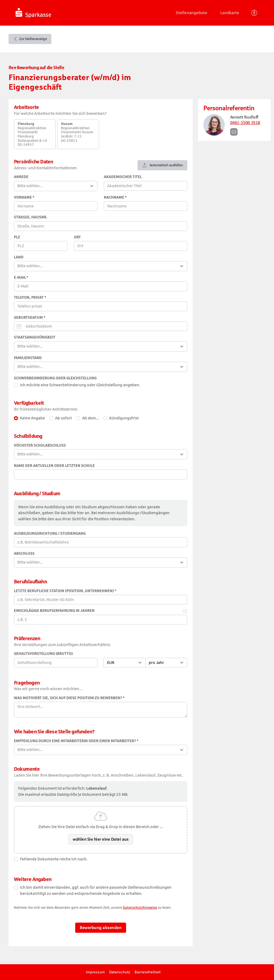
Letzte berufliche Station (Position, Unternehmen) (65, 591)
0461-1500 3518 (245, 123)
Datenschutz (120, 972)
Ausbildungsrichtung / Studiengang (50, 534)
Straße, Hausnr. (31, 217)
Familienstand (28, 358)
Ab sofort (63, 418)
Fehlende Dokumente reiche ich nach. (54, 859)
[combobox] (56, 186)
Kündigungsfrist (124, 418)
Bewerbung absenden (101, 928)
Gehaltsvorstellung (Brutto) (43, 654)
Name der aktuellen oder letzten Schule (54, 466)
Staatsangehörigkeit (35, 337)
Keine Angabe (33, 418)
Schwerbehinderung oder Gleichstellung (55, 378)
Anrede (21, 177)
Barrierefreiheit (148, 972)
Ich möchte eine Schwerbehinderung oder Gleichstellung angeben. (80, 385)
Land (19, 257)
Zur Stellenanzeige (30, 39)
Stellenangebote (192, 13)
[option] (35, 134)
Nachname (115, 197)
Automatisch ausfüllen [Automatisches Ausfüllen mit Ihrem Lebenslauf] (162, 165)
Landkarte (230, 13)
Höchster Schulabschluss (40, 445)
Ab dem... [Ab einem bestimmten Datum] (91, 418)
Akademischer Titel (123, 177)
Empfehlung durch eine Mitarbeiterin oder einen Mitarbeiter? (76, 741)
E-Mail (21, 278)
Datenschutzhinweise (140, 908)
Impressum (95, 972)
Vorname (24, 197)
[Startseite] (51, 13)
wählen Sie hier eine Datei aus (101, 839)
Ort (77, 237)
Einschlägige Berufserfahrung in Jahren (54, 611)
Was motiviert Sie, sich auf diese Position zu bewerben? (69, 698)
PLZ (17, 237)
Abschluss (24, 554)
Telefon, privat (30, 298)
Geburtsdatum (30, 318)
